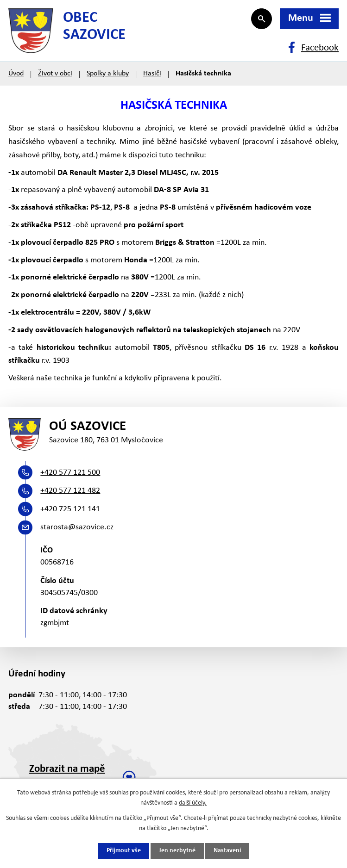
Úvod (16, 75)
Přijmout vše (124, 851)
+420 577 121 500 (70, 475)
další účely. (193, 803)
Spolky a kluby (108, 75)
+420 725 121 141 (70, 511)
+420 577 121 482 (70, 493)
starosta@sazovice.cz (77, 530)
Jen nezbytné (177, 851)
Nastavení (227, 851)
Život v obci (55, 75)
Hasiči (152, 75)
